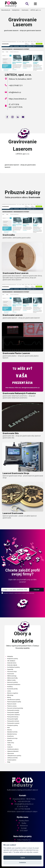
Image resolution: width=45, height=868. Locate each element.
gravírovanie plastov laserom (16, 361)
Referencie (24, 826)
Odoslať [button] (36, 590)
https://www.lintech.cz (18, 99)
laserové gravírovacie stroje (16, 481)
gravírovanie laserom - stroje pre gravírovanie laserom (21, 325)
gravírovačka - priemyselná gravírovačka (17, 245)
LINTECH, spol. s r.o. (36, 10)
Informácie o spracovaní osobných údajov (22, 812)
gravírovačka (9, 242)
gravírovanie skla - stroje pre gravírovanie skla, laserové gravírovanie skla (22, 444)
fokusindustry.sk (6, 10)
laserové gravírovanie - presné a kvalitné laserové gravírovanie (20, 524)
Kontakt (24, 828)
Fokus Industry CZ (24, 840)
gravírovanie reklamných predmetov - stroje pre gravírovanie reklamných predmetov (19, 404)
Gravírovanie (25, 10)
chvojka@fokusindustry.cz (24, 804)
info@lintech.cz (15, 92)
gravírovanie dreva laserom (16, 281)
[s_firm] (15, 590)
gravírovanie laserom (13, 323)
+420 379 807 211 (16, 85)
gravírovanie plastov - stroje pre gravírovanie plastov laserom (21, 364)
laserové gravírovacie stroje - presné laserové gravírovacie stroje (23, 484)
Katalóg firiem (16, 10)
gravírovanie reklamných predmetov (19, 401)
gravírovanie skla (11, 441)
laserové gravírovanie (13, 521)
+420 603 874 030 (24, 802)
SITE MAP (24, 831)
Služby (24, 823)
